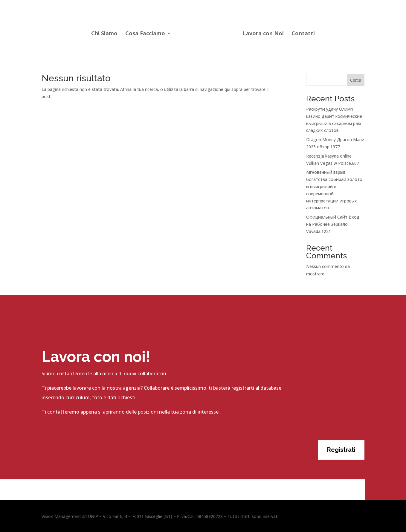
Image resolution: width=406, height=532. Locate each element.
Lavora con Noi (263, 34)
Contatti (303, 34)
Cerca (356, 80)
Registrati (341, 450)
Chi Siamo (104, 34)
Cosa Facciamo (145, 34)
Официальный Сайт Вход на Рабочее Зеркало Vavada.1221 (333, 224)
